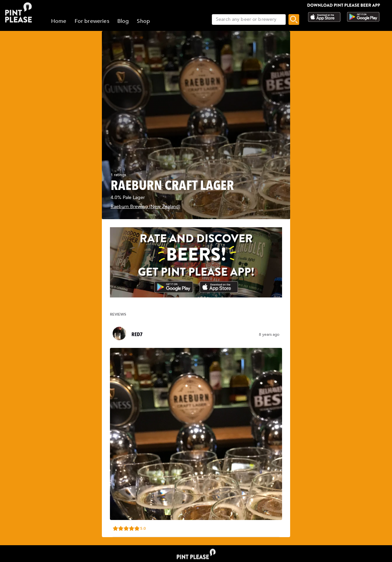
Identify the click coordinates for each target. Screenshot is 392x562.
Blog (123, 21)
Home (59, 21)
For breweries (92, 21)
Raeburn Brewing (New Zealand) (145, 207)
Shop (143, 21)
